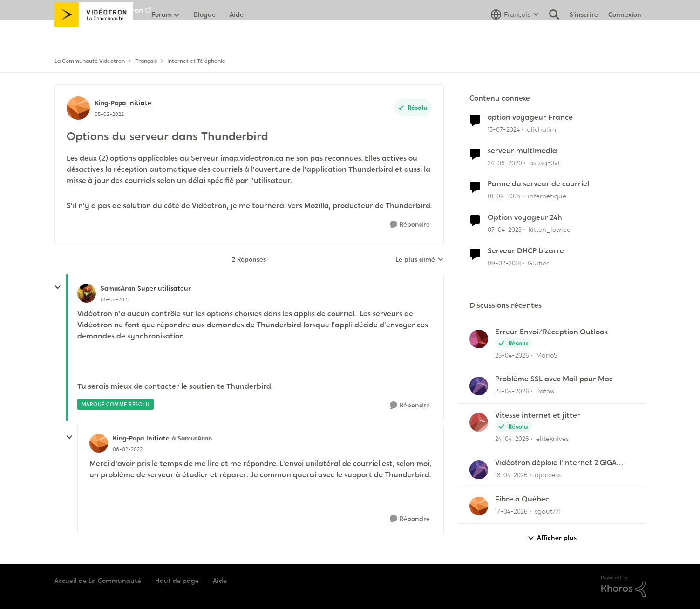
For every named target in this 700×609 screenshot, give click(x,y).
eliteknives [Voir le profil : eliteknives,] (552, 439)
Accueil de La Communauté (98, 581)
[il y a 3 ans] (505, 230)
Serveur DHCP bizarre (526, 251)
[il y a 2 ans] (504, 130)
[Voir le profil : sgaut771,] (479, 506)
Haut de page (177, 581)
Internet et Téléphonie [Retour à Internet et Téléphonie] (196, 61)
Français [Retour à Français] (146, 61)
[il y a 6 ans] (505, 163)
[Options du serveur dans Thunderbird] (115, 299)
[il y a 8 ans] (504, 263)
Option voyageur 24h (525, 217)
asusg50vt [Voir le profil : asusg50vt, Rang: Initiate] (544, 162)
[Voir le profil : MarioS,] (479, 339)
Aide (220, 581)
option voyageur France (530, 117)
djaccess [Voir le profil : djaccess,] (548, 475)
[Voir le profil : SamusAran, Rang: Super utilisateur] (87, 293)
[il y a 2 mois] (512, 355)
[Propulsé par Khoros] (624, 587)
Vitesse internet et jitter (538, 415)
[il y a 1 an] (504, 196)
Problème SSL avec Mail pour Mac (554, 379)
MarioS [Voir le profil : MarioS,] (547, 355)
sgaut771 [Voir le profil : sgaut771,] (548, 511)
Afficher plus (552, 538)
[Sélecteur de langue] (515, 35)
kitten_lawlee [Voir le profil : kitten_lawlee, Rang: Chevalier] (550, 230)
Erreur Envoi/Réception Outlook (552, 332)
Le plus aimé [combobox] (420, 260)
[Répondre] (410, 225)
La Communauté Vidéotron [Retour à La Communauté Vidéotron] (90, 61)
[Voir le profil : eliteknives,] (479, 422)
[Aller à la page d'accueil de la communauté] (94, 35)
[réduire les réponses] (58, 287)
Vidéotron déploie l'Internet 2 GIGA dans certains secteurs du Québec (556, 463)
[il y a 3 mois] (511, 475)
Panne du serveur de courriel (538, 184)
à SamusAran (192, 438)
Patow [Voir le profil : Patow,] (545, 391)
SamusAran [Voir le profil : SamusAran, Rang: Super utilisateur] (118, 288)
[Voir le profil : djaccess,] (479, 470)
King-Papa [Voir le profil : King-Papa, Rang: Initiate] (110, 103)
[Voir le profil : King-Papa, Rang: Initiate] (78, 108)
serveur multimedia (522, 151)
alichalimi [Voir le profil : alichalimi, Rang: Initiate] (542, 129)
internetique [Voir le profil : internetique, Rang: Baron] (547, 196)
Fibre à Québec (522, 499)
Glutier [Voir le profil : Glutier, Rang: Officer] (538, 263)
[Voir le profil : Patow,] (479, 386)
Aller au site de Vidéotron (99, 10)
